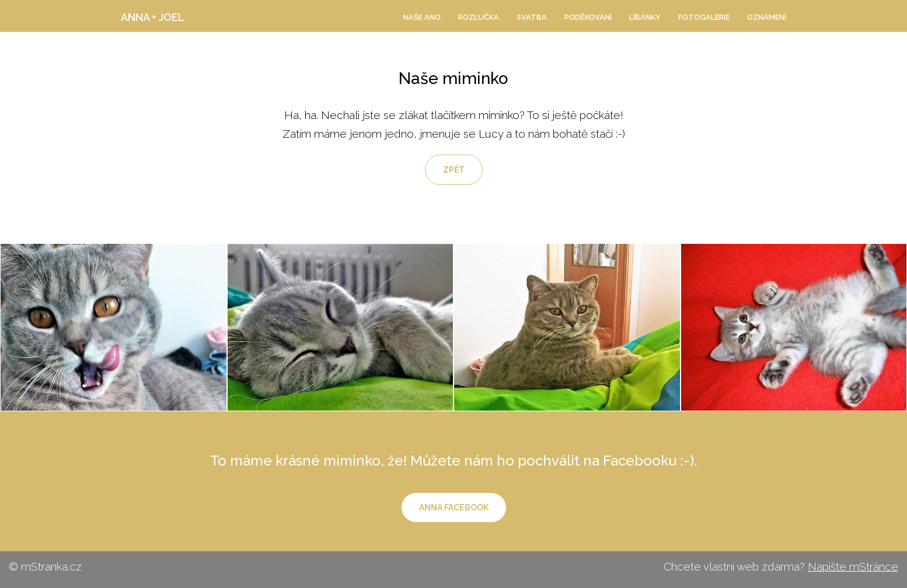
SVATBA (532, 17)
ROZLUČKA (479, 17)
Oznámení (767, 17)
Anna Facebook (454, 508)
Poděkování (588, 17)
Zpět (454, 170)
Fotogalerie (704, 17)
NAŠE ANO (422, 17)
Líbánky (645, 17)
